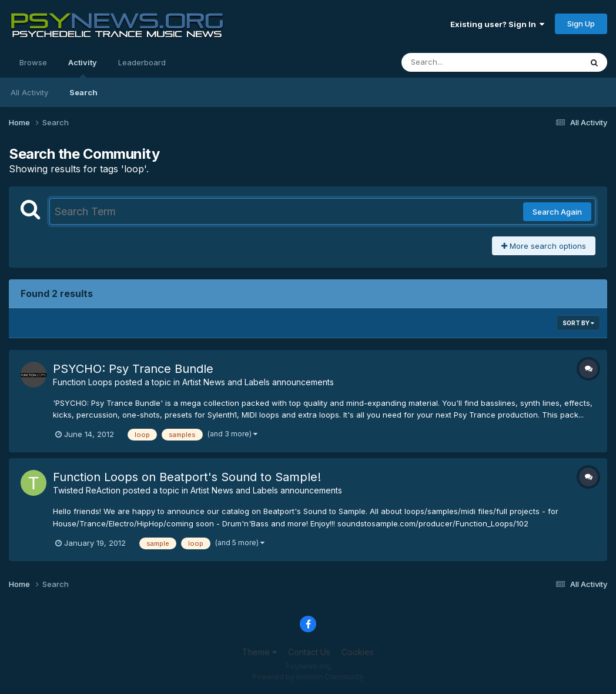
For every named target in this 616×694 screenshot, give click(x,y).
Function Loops (83, 382)
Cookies (358, 652)
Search (83, 92)
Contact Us (309, 652)
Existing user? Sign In (497, 24)
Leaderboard (142, 62)
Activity (83, 68)
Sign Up (581, 24)
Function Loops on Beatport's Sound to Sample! (187, 477)
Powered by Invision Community (308, 677)
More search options (544, 246)
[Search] (459, 62)
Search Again (557, 212)
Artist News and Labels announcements (258, 382)
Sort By (578, 323)
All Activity (29, 92)
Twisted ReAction (87, 490)
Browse (33, 62)
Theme (260, 652)
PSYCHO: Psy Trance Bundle (133, 369)
